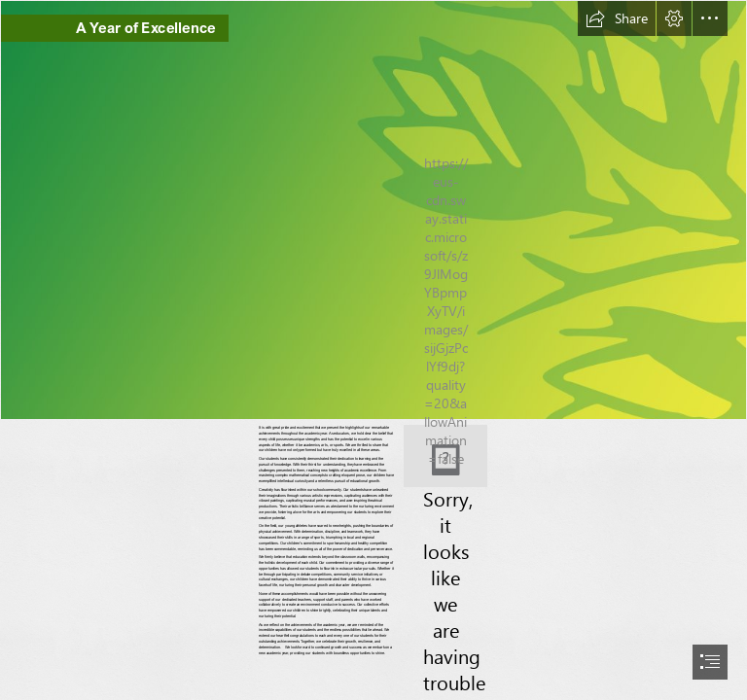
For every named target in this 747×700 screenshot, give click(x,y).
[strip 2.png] (373, 210)
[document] (373, 350)
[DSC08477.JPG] (445, 456)
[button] (617, 18)
